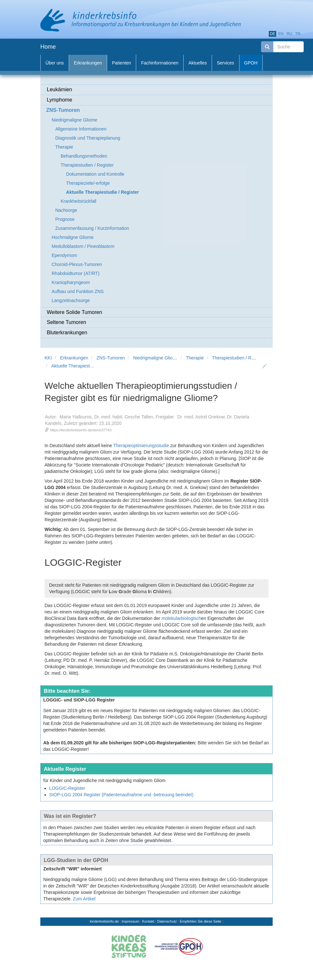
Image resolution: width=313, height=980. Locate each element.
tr (298, 34)
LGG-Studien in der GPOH (76, 860)
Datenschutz (167, 921)
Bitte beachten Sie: (67, 691)
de (273, 34)
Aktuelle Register (65, 769)
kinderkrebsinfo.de (104, 921)
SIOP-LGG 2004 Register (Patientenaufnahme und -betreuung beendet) (121, 795)
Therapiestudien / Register (238, 358)
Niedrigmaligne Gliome (156, 358)
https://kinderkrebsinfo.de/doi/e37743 (81, 430)
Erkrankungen (74, 358)
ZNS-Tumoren (111, 358)
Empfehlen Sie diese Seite (201, 921)
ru (289, 34)
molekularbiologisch (181, 618)
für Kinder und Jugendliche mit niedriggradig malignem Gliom (104, 780)
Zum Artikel (84, 899)
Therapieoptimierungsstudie (141, 446)
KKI (48, 358)
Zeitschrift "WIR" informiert (72, 869)
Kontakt (148, 921)
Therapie (195, 358)
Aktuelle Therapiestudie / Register (85, 366)
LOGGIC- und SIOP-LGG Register (79, 700)
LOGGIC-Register (67, 788)
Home (48, 47)
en (281, 34)
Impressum (130, 921)
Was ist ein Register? (70, 816)
